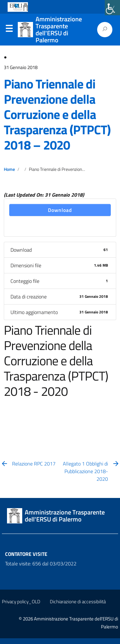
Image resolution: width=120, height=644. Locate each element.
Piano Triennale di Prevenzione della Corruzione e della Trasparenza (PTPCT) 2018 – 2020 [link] (57, 114)
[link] (112, 8)
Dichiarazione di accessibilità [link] (78, 602)
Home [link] (9, 169)
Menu (9, 30)
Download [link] (60, 210)
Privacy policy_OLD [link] (21, 602)
